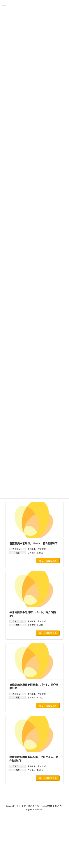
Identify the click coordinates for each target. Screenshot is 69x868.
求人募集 (31, 549)
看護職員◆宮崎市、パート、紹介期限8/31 (34, 544)
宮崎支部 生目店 (35, 553)
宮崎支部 (42, 549)
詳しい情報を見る (48, 561)
